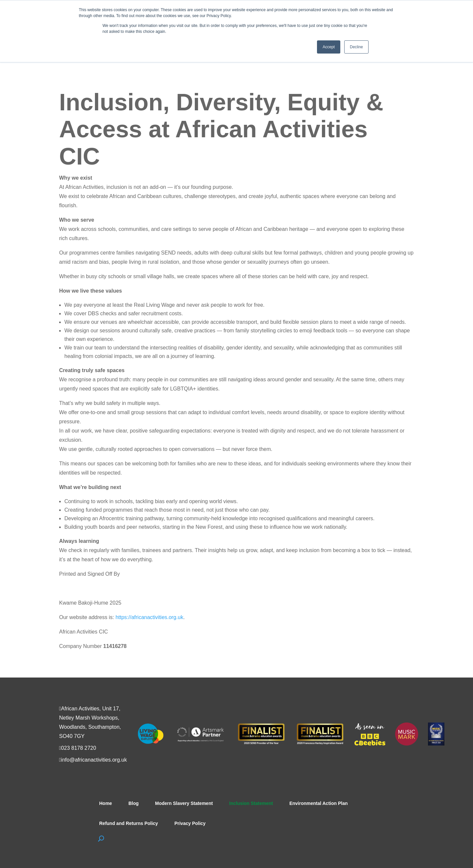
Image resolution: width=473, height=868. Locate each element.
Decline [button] (356, 47)
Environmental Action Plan (319, 803)
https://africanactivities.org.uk (149, 617)
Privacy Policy (190, 823)
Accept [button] (329, 47)
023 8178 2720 (79, 748)
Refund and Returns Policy (129, 823)
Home (106, 803)
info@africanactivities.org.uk (94, 760)
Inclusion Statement (251, 803)
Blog (134, 803)
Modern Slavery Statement (184, 803)
